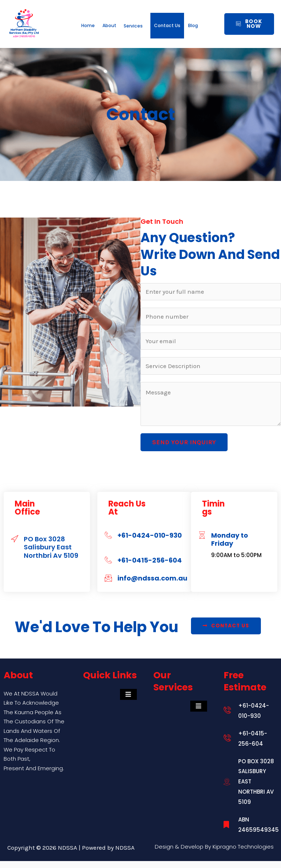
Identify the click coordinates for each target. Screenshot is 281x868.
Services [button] (160, 20)
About (117, 20)
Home (80, 20)
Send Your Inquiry (184, 449)
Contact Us (207, 29)
